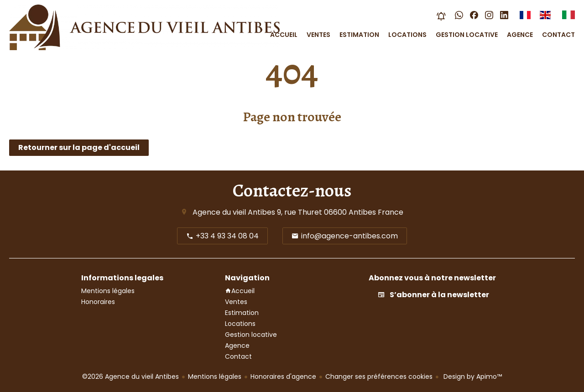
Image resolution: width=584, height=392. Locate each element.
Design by (472, 377)
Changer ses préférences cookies (379, 377)
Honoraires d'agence (283, 377)
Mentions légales (215, 377)
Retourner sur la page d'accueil (79, 147)
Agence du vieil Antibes (234, 212)
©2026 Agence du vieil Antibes (130, 377)
